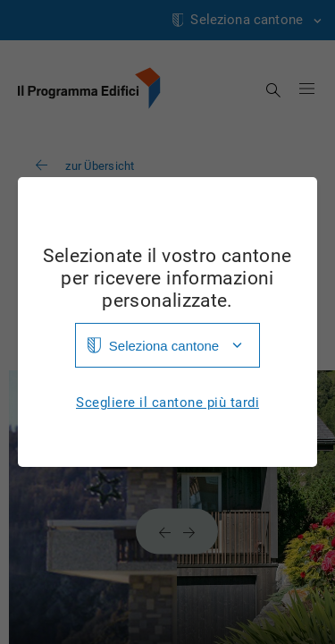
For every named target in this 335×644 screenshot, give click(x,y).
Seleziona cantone (164, 346)
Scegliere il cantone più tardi (167, 403)
